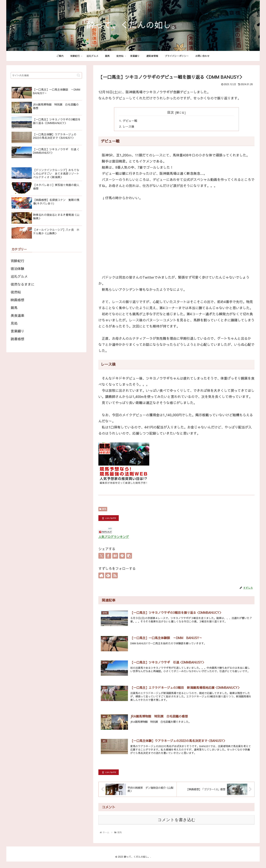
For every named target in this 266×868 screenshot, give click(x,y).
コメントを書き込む (177, 826)
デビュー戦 (130, 121)
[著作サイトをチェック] (101, 576)
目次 (170, 112)
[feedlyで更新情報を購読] (108, 576)
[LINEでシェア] (122, 556)
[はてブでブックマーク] (115, 556)
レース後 (129, 127)
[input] (46, 75)
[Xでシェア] (101, 556)
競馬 (103, 510)
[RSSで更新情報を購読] (115, 576)
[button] (129, 556)
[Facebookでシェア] (108, 556)
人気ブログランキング (114, 537)
